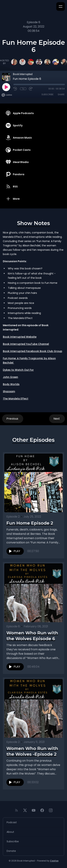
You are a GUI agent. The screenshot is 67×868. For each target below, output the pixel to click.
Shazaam (9, 391)
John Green (10, 377)
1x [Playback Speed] (23, 89)
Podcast (12, 822)
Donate (11, 851)
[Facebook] (42, 810)
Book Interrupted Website (20, 337)
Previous (13, 419)
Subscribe (47, 94)
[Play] (6, 87)
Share (61, 94)
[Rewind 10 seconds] (15, 89)
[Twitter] (25, 810)
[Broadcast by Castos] (7, 95)
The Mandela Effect (16, 399)
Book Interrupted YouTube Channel (26, 344)
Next (57, 419)
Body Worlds (11, 384)
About (10, 832)
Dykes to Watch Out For (18, 370)
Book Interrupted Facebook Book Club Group (33, 351)
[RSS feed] (16, 810)
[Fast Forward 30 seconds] (31, 89)
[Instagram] (51, 810)
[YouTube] (34, 810)
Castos (54, 861)
